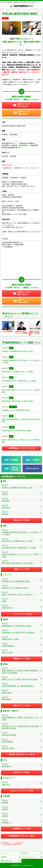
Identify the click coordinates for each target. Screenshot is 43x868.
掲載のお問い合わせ (7, 861)
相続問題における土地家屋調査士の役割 (16, 410)
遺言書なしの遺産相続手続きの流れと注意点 (17, 351)
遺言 (11, 348)
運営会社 (25, 853)
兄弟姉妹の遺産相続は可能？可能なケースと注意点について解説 (21, 361)
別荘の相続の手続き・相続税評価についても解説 (19, 381)
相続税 (12, 427)
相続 (11, 357)
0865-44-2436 (7, 165)
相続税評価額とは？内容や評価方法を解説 (17, 430)
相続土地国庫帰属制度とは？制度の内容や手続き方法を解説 (21, 420)
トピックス (13, 407)
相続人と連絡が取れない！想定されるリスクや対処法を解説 (21, 441)
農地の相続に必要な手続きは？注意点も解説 (17, 401)
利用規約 (4, 857)
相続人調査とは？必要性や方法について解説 (17, 372)
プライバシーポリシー (29, 857)
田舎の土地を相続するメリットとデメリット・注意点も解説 (21, 391)
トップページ (5, 853)
